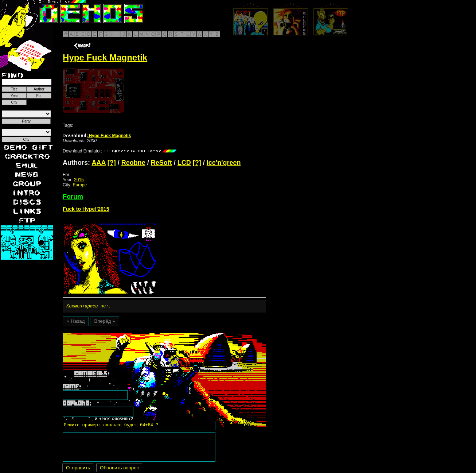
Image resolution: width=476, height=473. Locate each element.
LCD (184, 163)
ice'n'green (224, 163)
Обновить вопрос (119, 469)
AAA (98, 163)
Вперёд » (104, 322)
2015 (79, 180)
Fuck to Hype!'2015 (86, 209)
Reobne (133, 163)
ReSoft (161, 163)
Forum (73, 197)
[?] (112, 163)
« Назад (76, 322)
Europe (80, 185)
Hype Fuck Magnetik (97, 136)
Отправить (78, 469)
